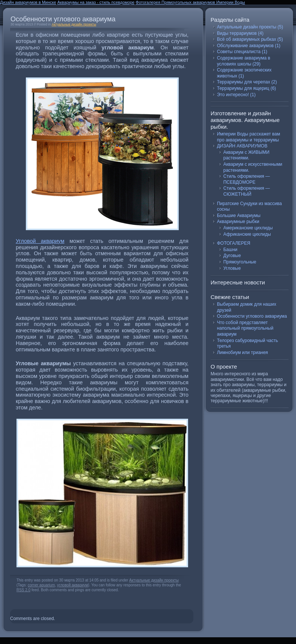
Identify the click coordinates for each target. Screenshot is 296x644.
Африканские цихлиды (247, 234)
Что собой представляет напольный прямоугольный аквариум (245, 328)
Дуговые (232, 256)
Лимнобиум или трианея (242, 352)
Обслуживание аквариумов (245, 46)
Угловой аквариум (40, 241)
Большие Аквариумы (239, 216)
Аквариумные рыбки (238, 222)
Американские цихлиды (248, 228)
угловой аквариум (73, 585)
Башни (230, 250)
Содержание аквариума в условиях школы (244, 61)
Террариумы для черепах (244, 82)
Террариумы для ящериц (243, 88)
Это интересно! (233, 95)
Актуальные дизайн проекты (74, 24)
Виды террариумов (237, 33)
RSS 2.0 (23, 590)
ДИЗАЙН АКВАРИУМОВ (242, 146)
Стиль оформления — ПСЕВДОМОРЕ (247, 179)
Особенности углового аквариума (63, 19)
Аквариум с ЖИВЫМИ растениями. (246, 155)
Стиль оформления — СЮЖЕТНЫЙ (247, 191)
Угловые (232, 268)
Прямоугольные (240, 262)
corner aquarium (41, 585)
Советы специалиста (239, 52)
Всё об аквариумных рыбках (247, 39)
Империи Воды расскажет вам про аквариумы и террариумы (248, 137)
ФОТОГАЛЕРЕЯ (234, 243)
